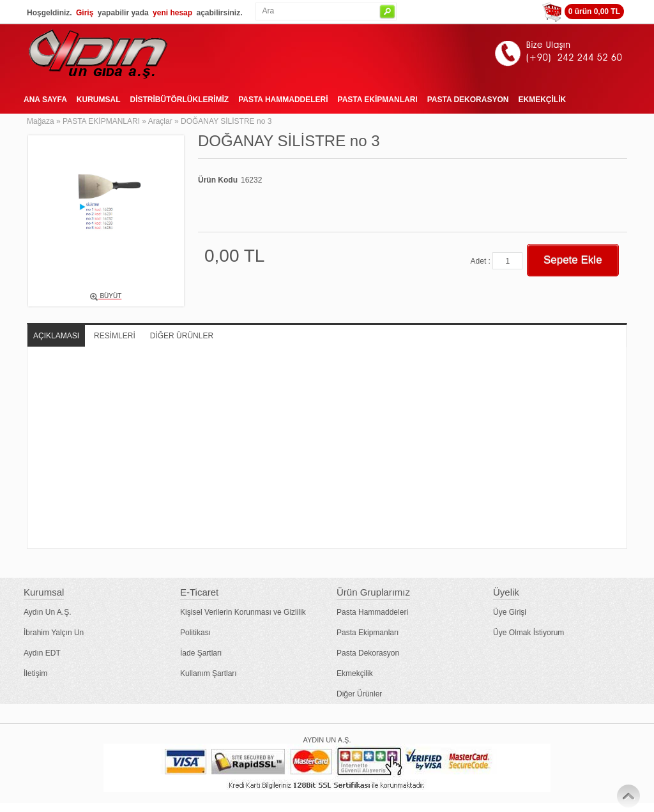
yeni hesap (172, 13)
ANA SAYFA (45, 100)
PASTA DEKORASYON (468, 100)
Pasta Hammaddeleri (372, 612)
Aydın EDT (42, 653)
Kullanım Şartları (209, 673)
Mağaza (41, 121)
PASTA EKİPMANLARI (378, 100)
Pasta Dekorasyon (368, 653)
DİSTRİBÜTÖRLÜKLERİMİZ (179, 100)
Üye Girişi (510, 612)
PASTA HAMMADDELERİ (283, 100)
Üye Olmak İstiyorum (529, 633)
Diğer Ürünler (359, 694)
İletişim (35, 673)
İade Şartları (201, 653)
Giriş (85, 13)
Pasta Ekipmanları (368, 633)
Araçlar (160, 121)
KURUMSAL (99, 100)
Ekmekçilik (355, 673)
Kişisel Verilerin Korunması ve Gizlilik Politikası (243, 622)
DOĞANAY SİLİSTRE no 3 (226, 121)
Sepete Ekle (573, 260)
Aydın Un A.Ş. (48, 612)
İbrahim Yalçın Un (54, 633)
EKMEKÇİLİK (542, 100)
